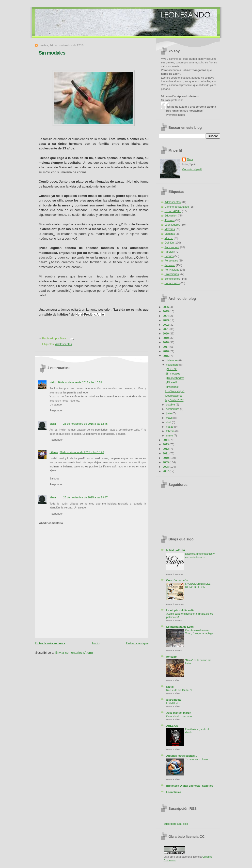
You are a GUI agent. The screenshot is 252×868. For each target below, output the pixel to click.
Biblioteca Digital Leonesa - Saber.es (190, 786)
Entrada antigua (137, 643)
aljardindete (174, 700)
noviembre (173, 365)
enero (170, 435)
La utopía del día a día (180, 610)
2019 (166, 338)
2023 (166, 320)
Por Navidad (172, 270)
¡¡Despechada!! (175, 378)
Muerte (169, 238)
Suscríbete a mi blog (176, 824)
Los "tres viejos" (175, 391)
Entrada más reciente (50, 643)
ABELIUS (172, 726)
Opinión (169, 243)
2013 (166, 444)
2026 (166, 307)
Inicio (96, 643)
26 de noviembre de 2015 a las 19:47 (85, 497)
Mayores (170, 229)
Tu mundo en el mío (197, 759)
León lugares (172, 225)
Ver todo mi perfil (192, 169)
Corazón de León (177, 580)
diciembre (172, 360)
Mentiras (170, 234)
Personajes (171, 260)
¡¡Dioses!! (171, 382)
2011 (166, 453)
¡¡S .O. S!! (171, 369)
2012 (166, 449)
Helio (53, 382)
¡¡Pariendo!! (172, 387)
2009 (166, 462)
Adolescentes (63, 344)
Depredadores (174, 396)
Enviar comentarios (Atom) (74, 653)
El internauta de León (180, 627)
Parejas (169, 252)
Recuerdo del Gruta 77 (179, 690)
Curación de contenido (179, 716)
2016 (166, 351)
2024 (166, 316)
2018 (166, 342)
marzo (170, 427)
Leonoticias (174, 792)
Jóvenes (170, 220)
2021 (166, 329)
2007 (166, 471)
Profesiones (172, 274)
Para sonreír (172, 247)
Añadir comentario (51, 523)
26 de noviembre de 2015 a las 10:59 (80, 382)
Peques (169, 256)
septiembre (173, 409)
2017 (166, 347)
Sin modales (52, 53)
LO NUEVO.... (174, 703)
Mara (53, 424)
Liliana (54, 452)
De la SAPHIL (173, 211)
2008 (166, 467)
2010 (166, 458)
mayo (170, 418)
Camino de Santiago (177, 207)
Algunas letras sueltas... (182, 756)
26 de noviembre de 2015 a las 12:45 (85, 424)
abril (169, 422)
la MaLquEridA (176, 550)
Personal (170, 265)
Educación (171, 216)
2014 (166, 440)
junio (169, 413)
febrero (171, 431)
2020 (166, 333)
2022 (166, 325)
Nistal (170, 687)
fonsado (172, 657)
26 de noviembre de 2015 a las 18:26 (82, 452)
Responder (56, 410)
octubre (171, 405)
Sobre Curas (172, 283)
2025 (166, 311)
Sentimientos (172, 279)
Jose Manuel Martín (179, 713)
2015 (166, 356)
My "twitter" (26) (175, 400)
